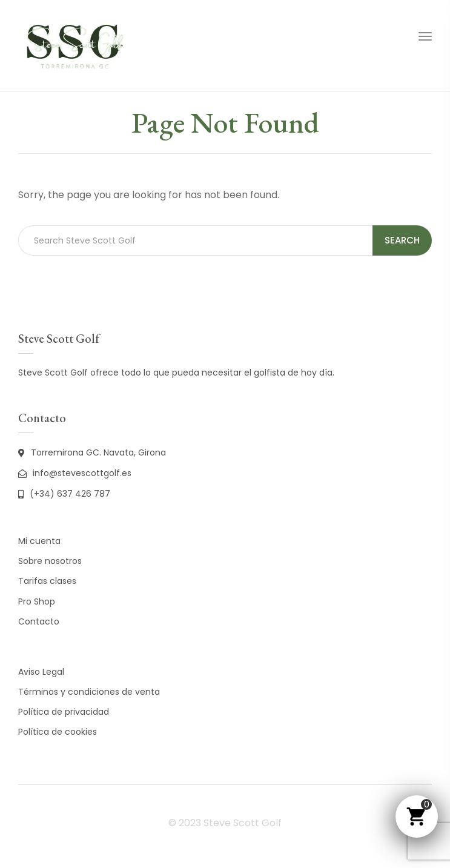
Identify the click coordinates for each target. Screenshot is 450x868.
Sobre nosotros (50, 561)
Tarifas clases (47, 581)
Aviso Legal (41, 672)
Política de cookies (58, 732)
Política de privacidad (64, 712)
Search (402, 240)
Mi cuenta (39, 541)
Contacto (39, 621)
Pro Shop (37, 601)
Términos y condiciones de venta (89, 692)
